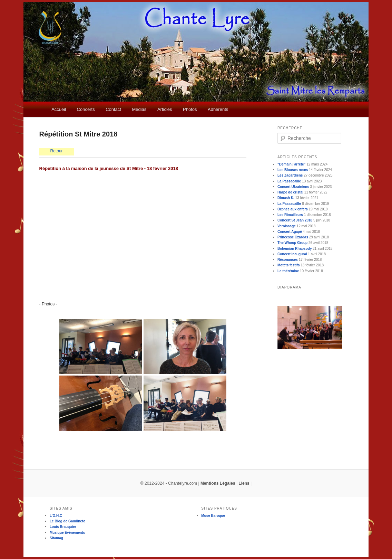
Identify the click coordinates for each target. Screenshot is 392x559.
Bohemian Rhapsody (295, 249)
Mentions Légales (218, 483)
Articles (165, 109)
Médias (139, 109)
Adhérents (218, 109)
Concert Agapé (290, 232)
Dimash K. (286, 198)
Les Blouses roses (293, 170)
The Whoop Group (292, 243)
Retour (57, 151)
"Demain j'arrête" (291, 164)
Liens (244, 483)
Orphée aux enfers (293, 209)
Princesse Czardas (293, 237)
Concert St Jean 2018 (295, 220)
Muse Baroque (213, 516)
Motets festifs (288, 265)
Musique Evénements (67, 533)
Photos (190, 109)
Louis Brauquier (63, 527)
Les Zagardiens (290, 175)
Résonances (288, 260)
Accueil (59, 109)
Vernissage (287, 226)
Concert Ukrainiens (293, 187)
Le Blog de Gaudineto (67, 521)
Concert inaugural (292, 254)
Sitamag (56, 538)
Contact (113, 109)
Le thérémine (288, 271)
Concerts (86, 109)
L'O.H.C (56, 516)
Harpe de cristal (290, 192)
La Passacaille (289, 181)
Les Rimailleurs (290, 215)
